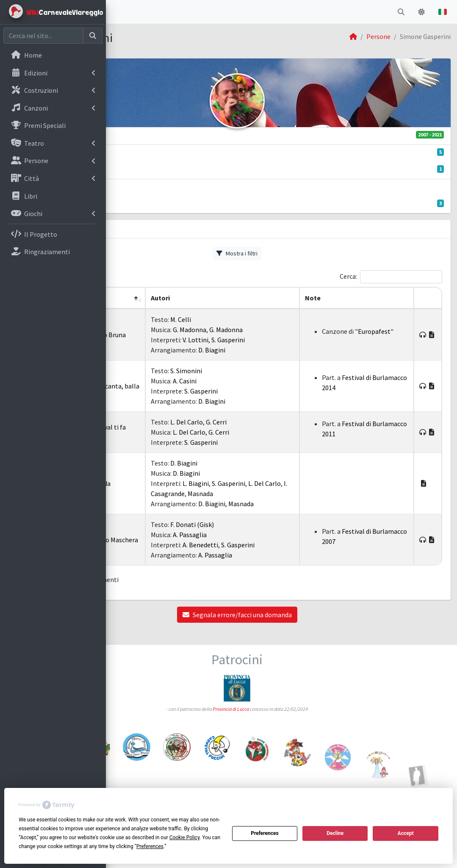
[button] (119, 12)
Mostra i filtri (281, 253)
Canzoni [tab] (131, 230)
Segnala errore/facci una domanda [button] (282, 615)
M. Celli (245, 319)
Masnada (299, 494)
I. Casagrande (264, 494)
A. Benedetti (265, 545)
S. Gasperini (292, 340)
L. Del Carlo (251, 422)
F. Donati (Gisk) (256, 524)
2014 (144, 386)
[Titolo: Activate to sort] (183, 298)
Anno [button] (135, 298)
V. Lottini (260, 340)
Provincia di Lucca (275, 703)
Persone (378, 36)
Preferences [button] (150, 846)
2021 (144, 335)
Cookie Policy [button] (184, 837)
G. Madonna (254, 330)
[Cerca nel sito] (43, 36)
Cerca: (348, 276)
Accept (406, 833)
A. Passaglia (254, 535)
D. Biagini (276, 350)
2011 (144, 432)
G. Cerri (281, 422)
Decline (335, 833)
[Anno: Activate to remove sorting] (139, 298)
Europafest (372, 336)
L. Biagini (260, 483)
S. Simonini (251, 371)
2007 (144, 540)
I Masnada (176, 483)
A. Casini (249, 381)
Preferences (265, 833)
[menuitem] (53, 56)
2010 (144, 483)
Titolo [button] (171, 298)
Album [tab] (167, 230)
